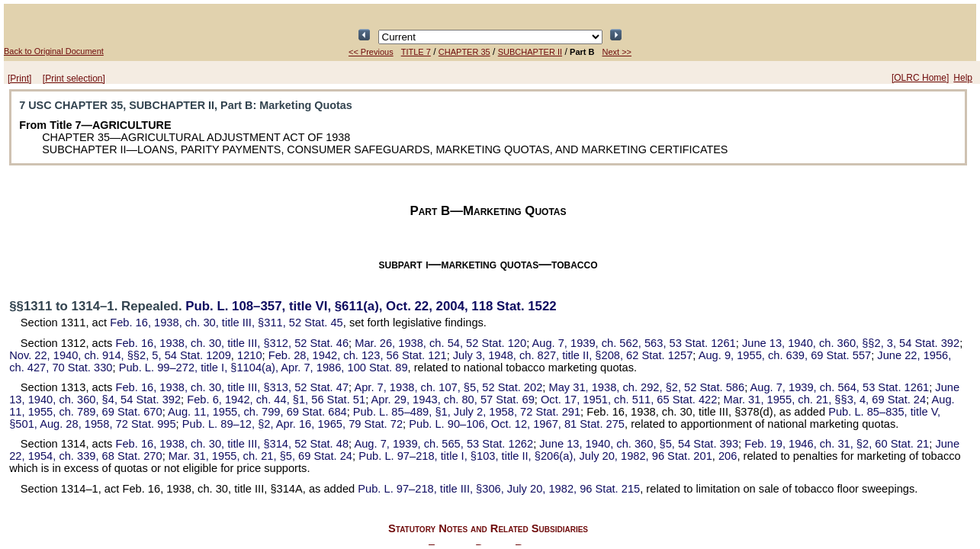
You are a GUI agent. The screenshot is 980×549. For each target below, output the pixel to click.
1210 (250, 355)
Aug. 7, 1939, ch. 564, (840, 387)
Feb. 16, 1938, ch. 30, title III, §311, (227, 323)
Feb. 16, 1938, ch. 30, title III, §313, (233, 387)
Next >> (617, 52)
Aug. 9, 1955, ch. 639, (785, 355)
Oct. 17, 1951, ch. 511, (629, 400)
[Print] (19, 79)
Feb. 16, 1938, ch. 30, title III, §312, (233, 343)
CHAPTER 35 (464, 52)
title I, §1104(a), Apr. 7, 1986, (263, 368)
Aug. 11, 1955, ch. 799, (257, 412)
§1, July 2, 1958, (467, 412)
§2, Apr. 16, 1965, (292, 424)
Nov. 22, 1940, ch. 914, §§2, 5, (120, 355)
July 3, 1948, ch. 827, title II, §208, (573, 355)
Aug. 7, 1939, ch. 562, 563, (633, 343)
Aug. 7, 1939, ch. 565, (443, 444)
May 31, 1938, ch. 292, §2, (646, 387)
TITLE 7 (416, 52)
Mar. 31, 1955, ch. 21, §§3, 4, (825, 400)
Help (963, 78)
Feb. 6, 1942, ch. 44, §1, (276, 400)
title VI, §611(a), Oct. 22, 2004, (371, 306)
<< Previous (371, 52)
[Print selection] (74, 79)
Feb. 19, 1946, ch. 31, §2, (837, 444)
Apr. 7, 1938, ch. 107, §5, (448, 387)
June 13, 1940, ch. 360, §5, (639, 444)
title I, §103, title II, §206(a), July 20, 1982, (535, 456)
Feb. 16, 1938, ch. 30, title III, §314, (233, 444)
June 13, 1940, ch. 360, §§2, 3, (851, 343)
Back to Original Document (54, 51)
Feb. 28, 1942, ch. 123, (358, 355)
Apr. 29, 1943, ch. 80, (452, 400)
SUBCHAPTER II (530, 52)
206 (728, 456)
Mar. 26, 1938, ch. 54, (440, 343)
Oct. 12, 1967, (517, 424)
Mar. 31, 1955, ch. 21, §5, (260, 456)
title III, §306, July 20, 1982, (499, 489)
